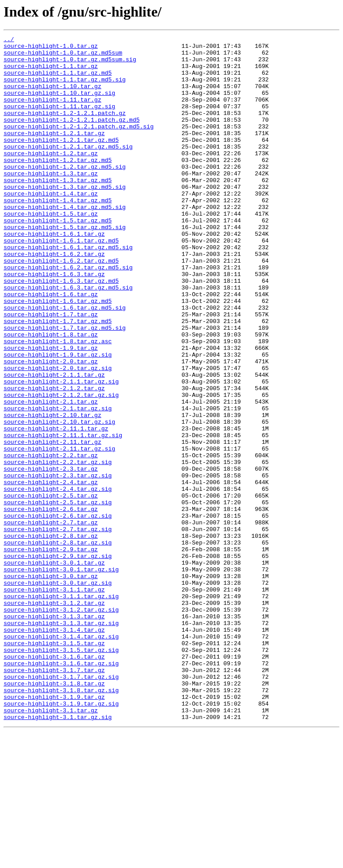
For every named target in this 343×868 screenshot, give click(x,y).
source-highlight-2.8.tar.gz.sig (58, 644)
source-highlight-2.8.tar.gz (51, 636)
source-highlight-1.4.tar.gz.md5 (58, 234)
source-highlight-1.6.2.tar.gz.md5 (61, 306)
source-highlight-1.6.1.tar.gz (54, 274)
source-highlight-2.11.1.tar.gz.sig (63, 515)
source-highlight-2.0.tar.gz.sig (58, 435)
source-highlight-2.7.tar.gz (51, 620)
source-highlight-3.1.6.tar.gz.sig (61, 789)
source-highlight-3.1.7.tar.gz (54, 797)
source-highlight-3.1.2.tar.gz (54, 717)
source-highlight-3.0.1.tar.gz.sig (61, 677)
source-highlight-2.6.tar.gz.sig (58, 612)
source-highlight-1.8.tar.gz (51, 395)
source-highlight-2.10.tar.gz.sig (59, 499)
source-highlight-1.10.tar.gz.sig (59, 105)
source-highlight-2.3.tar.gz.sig (58, 564)
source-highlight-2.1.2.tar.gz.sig (61, 467)
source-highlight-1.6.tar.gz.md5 (58, 354)
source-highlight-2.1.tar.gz (51, 475)
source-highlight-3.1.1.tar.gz (54, 701)
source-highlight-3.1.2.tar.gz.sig (61, 725)
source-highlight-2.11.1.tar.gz (56, 507)
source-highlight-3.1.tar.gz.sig (58, 854)
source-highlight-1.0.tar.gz (51, 48)
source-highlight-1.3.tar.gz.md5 (58, 209)
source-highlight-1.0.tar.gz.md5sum (63, 56)
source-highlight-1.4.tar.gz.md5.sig (65, 242)
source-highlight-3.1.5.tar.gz (54, 765)
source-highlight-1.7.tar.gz (51, 370)
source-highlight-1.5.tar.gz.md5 (58, 258)
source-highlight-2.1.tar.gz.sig (58, 483)
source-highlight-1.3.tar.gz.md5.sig (65, 217)
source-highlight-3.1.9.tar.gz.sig (61, 838)
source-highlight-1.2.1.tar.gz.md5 (61, 161)
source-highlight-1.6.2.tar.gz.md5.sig (68, 314)
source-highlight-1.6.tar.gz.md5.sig (65, 362)
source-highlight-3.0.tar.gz (51, 685)
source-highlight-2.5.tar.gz (51, 588)
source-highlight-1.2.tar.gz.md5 (58, 185)
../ (9, 40)
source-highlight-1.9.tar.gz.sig (58, 419)
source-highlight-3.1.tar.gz (51, 846)
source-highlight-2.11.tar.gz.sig (59, 532)
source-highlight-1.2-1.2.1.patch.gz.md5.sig (78, 145)
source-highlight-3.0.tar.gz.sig (58, 693)
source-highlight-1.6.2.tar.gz (54, 298)
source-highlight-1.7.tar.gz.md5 (58, 379)
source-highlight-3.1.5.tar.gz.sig (61, 773)
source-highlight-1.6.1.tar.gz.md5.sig (68, 290)
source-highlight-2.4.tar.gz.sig (58, 580)
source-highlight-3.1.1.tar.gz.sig (61, 709)
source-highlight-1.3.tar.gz (51, 201)
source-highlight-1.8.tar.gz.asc (58, 403)
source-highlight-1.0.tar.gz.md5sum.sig (70, 64)
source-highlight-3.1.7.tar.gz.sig (61, 805)
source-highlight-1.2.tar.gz (51, 177)
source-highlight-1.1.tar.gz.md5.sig (65, 89)
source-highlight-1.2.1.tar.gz (54, 153)
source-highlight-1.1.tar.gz (51, 72)
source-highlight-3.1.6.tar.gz (54, 781)
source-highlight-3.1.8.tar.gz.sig (61, 821)
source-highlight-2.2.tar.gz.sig (58, 548)
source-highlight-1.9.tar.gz (51, 411)
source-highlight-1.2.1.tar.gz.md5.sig (68, 169)
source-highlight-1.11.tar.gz (52, 113)
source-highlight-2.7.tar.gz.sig (58, 628)
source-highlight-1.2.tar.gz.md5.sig (65, 193)
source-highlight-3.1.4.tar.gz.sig (61, 757)
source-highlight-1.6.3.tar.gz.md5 (61, 330)
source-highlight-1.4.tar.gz (51, 226)
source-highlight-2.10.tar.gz (52, 491)
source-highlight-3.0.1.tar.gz (54, 668)
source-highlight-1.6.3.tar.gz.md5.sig (68, 338)
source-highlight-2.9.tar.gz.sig (58, 660)
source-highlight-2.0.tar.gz (51, 427)
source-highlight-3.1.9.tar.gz (54, 830)
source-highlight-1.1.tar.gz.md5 (58, 81)
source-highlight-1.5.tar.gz (51, 250)
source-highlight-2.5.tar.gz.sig (58, 596)
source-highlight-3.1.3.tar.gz (54, 733)
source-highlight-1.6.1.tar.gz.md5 (61, 282)
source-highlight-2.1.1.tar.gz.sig (61, 451)
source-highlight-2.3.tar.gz (51, 556)
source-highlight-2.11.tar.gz (52, 523)
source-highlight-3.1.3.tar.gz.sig (61, 741)
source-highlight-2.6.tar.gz (51, 604)
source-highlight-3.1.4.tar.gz (54, 749)
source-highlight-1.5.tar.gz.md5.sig (65, 266)
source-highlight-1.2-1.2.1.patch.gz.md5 (72, 137)
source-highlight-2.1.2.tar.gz (54, 459)
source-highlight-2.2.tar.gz (51, 540)
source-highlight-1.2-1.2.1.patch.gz (65, 129)
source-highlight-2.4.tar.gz (51, 572)
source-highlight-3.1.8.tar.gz (54, 813)
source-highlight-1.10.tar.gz (52, 97)
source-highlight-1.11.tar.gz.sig (59, 121)
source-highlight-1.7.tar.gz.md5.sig (65, 387)
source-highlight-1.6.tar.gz (51, 346)
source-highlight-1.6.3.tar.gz (54, 322)
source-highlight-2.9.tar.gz (51, 652)
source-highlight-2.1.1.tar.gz (54, 443)
